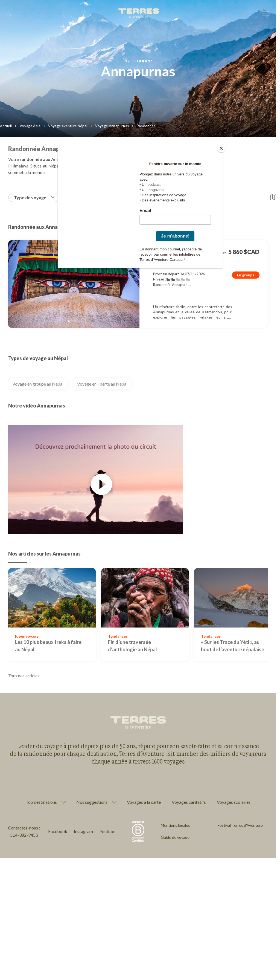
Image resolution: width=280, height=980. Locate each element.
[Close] (221, 148)
